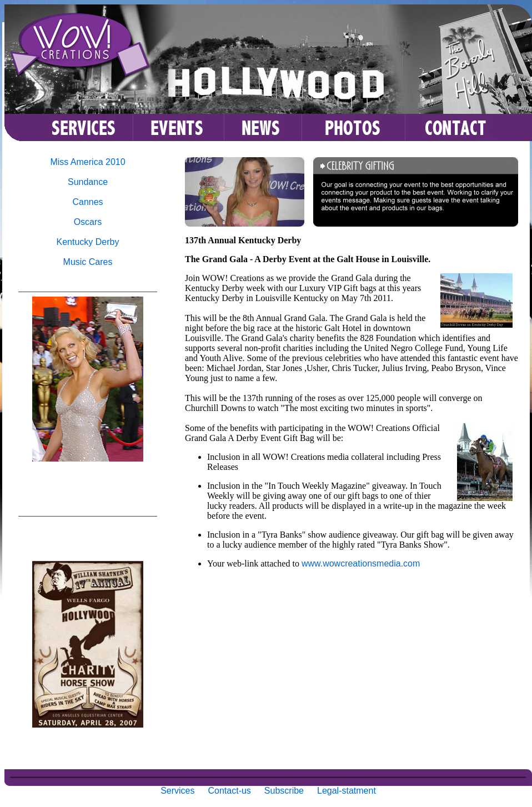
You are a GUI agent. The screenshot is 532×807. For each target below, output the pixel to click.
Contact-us (229, 791)
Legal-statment (347, 791)
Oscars (88, 222)
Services (177, 791)
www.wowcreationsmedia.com (361, 563)
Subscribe (284, 791)
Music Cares (88, 262)
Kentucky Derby (88, 242)
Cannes (87, 202)
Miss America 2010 (87, 162)
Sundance (88, 182)
